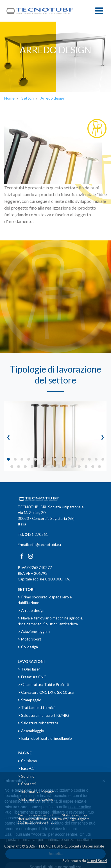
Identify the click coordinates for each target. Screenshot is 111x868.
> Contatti (27, 784)
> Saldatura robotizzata (38, 723)
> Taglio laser (29, 669)
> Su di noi (27, 776)
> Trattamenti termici (36, 708)
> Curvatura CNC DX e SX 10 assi (46, 692)
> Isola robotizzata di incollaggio (45, 738)
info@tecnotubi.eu (45, 545)
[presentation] (8, 436)
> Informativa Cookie (35, 799)
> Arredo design (31, 610)
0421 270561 (36, 534)
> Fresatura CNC (32, 677)
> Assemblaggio (31, 731)
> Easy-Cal (27, 768)
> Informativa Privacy (36, 791)
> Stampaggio (30, 700)
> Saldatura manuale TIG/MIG (43, 715)
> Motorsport (30, 639)
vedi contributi (46, 822)
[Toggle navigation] (99, 11)
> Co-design (28, 647)
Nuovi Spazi (97, 861)
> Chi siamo (27, 761)
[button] (8, 459)
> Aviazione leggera (34, 632)
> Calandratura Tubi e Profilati (43, 685)
